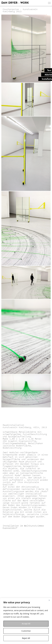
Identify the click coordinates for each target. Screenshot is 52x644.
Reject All (26, 638)
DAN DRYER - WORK (15, 3)
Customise (26, 631)
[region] (26, 621)
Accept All (26, 624)
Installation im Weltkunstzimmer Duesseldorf (23, 527)
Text (49, 71)
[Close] (49, 600)
